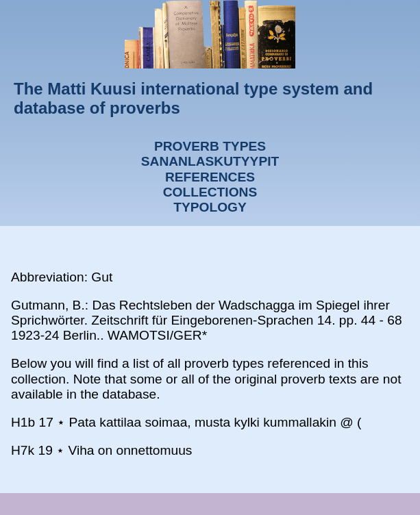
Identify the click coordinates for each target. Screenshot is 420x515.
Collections (210, 192)
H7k (23, 450)
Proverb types (210, 146)
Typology (210, 207)
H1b (23, 422)
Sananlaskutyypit (210, 161)
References (210, 177)
